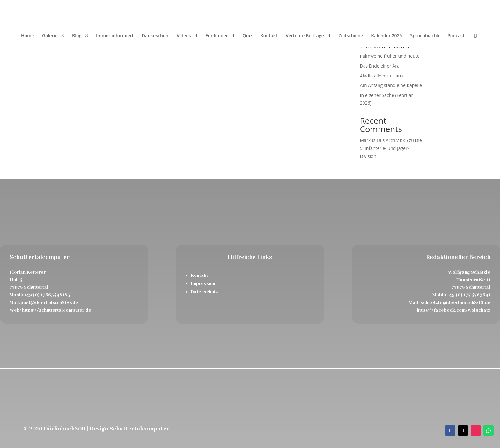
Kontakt (269, 36)
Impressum (203, 284)
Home (28, 36)
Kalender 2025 (386, 36)
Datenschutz (204, 292)
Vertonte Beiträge (305, 36)
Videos (184, 36)
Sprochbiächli (425, 36)
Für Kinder (217, 36)
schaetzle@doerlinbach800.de (456, 303)
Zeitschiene (351, 36)
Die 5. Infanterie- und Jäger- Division (391, 148)
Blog (77, 36)
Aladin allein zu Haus (382, 76)
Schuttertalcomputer (139, 429)
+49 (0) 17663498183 (47, 295)
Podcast (456, 36)
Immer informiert (115, 36)
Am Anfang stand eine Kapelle (391, 85)
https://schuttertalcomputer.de (57, 310)
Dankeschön (155, 36)
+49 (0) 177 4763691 (469, 295)
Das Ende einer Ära (380, 66)
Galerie (50, 36)
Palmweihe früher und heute (390, 56)
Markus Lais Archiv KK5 (384, 140)
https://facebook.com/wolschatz (454, 310)
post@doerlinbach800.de (49, 303)
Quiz (248, 36)
